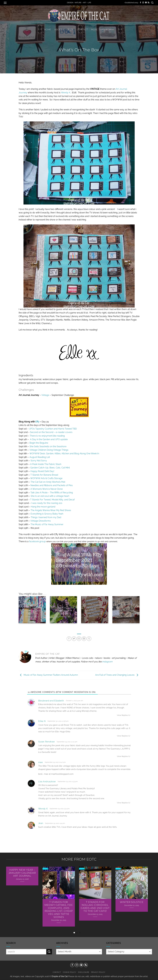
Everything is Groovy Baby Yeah (47, 514)
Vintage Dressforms (41, 521)
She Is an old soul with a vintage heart (50, 496)
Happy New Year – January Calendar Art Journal (22, 873)
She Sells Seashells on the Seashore (48, 446)
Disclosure (84, 972)
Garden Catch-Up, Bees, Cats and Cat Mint (63, 611)
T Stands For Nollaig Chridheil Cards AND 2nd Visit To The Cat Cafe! (95, 907)
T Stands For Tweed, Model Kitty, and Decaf (52, 500)
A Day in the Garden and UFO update (49, 439)
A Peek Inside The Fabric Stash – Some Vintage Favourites (32, 609)
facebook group (37, 541)
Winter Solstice (132, 902)
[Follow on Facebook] (140, 3)
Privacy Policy (98, 972)
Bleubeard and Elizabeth (51, 701)
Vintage (45, 395)
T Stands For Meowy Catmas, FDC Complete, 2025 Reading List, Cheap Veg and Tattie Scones (59, 910)
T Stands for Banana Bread (44, 475)
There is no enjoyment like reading (47, 436)
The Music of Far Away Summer (47, 524)
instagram (107, 662)
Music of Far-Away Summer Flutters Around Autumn (48, 675)
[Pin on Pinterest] (84, 639)
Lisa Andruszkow (47, 782)
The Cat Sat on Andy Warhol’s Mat (48, 482)
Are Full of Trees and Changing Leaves (117, 675)
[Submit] (49, 952)
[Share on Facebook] (69, 639)
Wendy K (66, 93)
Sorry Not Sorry (39, 461)
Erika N (42, 721)
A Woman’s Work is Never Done (47, 489)
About (59, 30)
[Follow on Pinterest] (146, 3)
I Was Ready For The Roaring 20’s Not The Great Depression (126, 609)
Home (48, 30)
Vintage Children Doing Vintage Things (49, 450)
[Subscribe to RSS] (149, 3)
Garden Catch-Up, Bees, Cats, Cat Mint (50, 468)
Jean (41, 823)
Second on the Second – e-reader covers (51, 432)
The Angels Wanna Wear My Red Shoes (51, 510)
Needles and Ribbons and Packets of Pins (52, 485)
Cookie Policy (70, 972)
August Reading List (40, 457)
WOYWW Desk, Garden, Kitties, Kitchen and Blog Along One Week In (64, 454)
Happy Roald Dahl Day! (42, 471)
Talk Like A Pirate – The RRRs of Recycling (52, 493)
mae (41, 762)
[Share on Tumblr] (89, 639)
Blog (71, 30)
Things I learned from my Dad (46, 517)
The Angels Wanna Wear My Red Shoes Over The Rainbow (95, 609)
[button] (5, 3)
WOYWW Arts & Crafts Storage (46, 478)
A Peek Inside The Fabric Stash (46, 464)
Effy (37, 422)
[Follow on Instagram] (143, 3)
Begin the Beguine (39, 443)
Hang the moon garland (43, 507)
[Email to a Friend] (79, 639)
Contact (82, 30)
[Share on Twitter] (74, 639)
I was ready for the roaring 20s (47, 503)
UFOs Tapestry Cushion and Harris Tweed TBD (53, 429)
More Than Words (102, 30)
